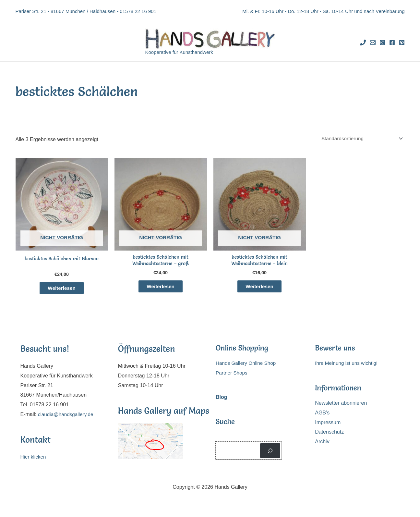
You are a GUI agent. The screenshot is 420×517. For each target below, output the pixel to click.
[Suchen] (270, 453)
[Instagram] (382, 43)
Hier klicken (34, 459)
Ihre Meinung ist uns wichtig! (348, 365)
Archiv (322, 444)
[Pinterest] (402, 43)
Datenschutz (329, 434)
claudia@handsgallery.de (67, 416)
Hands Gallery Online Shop (247, 365)
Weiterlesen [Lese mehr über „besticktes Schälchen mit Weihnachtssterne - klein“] (259, 288)
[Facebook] (392, 43)
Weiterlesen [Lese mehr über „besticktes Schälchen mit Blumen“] (62, 289)
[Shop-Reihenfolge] (359, 139)
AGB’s (322, 415)
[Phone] (363, 43)
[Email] (373, 43)
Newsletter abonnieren (341, 405)
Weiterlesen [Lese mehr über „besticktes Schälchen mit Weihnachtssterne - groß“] (161, 288)
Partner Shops (232, 375)
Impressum (328, 424)
